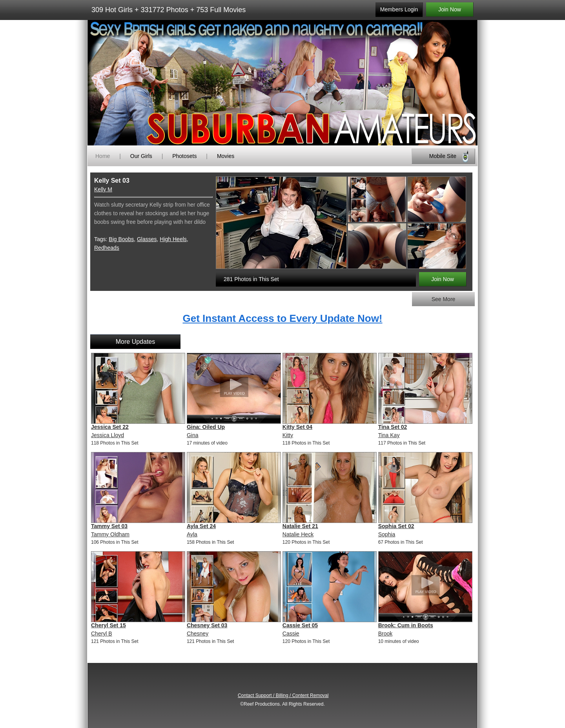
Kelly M (103, 189)
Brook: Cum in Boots (406, 625)
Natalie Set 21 (300, 526)
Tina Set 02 (393, 427)
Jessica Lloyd (108, 435)
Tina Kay (389, 435)
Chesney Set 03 (207, 625)
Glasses (147, 239)
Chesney (198, 634)
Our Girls (141, 156)
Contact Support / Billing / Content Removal (283, 695)
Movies (226, 156)
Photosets (184, 156)
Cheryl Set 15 (108, 625)
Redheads (107, 248)
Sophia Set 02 (396, 526)
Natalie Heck (298, 534)
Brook (385, 634)
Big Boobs (121, 239)
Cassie (291, 634)
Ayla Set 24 (201, 526)
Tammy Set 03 (109, 526)
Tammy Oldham (110, 534)
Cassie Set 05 (300, 625)
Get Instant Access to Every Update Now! (282, 318)
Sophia (387, 534)
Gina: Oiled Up (206, 427)
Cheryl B (102, 634)
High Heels (173, 239)
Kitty (288, 435)
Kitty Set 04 (297, 427)
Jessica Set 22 (110, 427)
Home (103, 156)
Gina (193, 435)
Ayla (192, 534)
